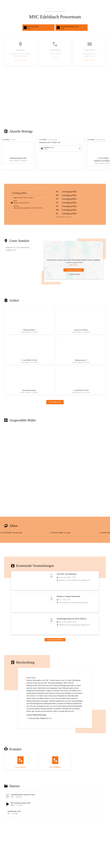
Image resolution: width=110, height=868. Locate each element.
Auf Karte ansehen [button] (20, 60)
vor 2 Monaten (6, 140)
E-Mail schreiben (90, 60)
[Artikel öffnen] (29, 321)
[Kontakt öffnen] (20, 766)
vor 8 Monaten (91, 140)
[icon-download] (80, 148)
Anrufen (55, 58)
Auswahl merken (74, 274)
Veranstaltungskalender (55, 643)
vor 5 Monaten (43, 140)
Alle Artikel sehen (55, 405)
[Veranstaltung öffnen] (55, 584)
